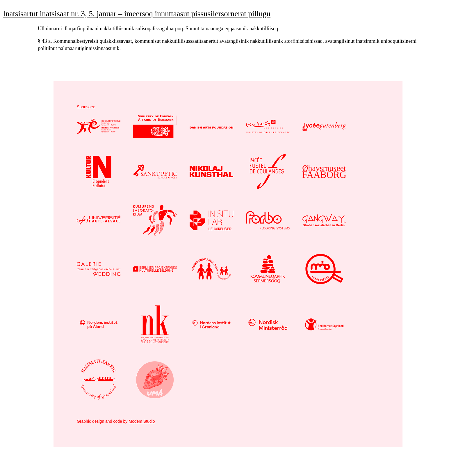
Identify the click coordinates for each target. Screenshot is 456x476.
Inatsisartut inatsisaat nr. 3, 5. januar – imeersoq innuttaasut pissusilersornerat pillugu (137, 14)
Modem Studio (142, 421)
